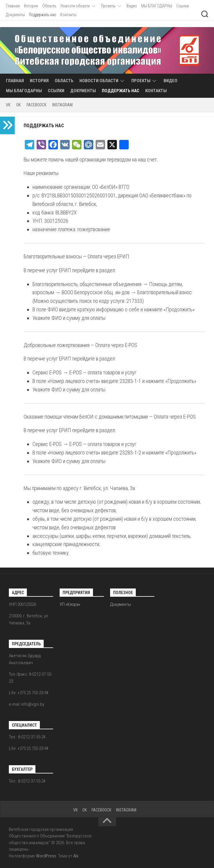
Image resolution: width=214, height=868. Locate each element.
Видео (132, 6)
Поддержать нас (43, 15)
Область (49, 6)
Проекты (108, 6)
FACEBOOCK (36, 105)
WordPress (46, 856)
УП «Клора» (70, 604)
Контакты (68, 15)
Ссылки (183, 6)
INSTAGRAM (62, 105)
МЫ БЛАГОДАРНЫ (157, 6)
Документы (15, 15)
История (31, 6)
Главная (13, 6)
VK (8, 105)
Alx (76, 856)
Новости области (75, 6)
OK (18, 105)
